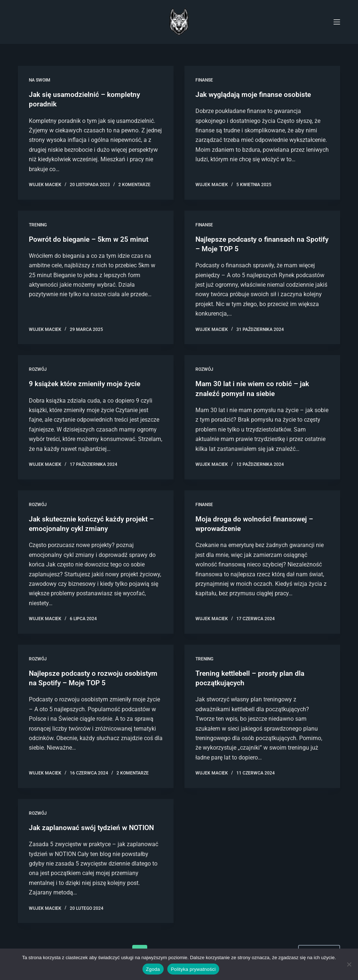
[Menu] (337, 22)
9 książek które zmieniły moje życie (87, 383)
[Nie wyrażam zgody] (349, 964)
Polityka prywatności (193, 969)
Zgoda (153, 969)
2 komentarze (134, 184)
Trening (38, 225)
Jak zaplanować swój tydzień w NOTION (94, 826)
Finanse (204, 80)
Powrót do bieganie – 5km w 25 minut (90, 239)
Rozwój (38, 369)
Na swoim (40, 80)
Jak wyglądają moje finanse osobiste (256, 94)
